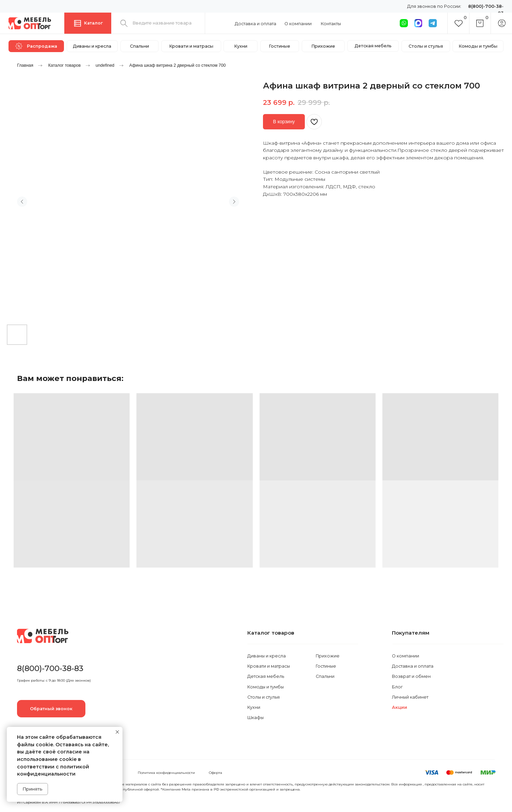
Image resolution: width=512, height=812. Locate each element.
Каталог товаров (65, 65)
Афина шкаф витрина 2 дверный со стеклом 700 (178, 65)
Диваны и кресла (267, 656)
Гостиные (326, 666)
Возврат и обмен (411, 676)
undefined (105, 65)
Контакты (331, 24)
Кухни (254, 707)
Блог (397, 687)
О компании (298, 24)
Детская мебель (266, 676)
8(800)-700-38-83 (50, 668)
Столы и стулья (263, 697)
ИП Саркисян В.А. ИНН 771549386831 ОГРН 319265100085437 (69, 802)
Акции (400, 707)
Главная (25, 65)
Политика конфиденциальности (166, 773)
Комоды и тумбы (266, 687)
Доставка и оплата (255, 24)
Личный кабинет (410, 697)
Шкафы (255, 718)
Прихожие (328, 656)
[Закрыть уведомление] (117, 732)
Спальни (325, 676)
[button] (51, 708)
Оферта (216, 773)
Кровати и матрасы (269, 666)
